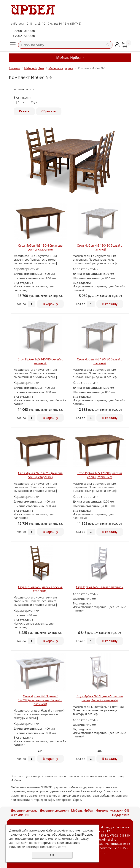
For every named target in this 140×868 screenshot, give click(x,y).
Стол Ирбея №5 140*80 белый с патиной (40, 361)
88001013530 (25, 31)
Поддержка (121, 815)
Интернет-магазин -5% (112, 810)
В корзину (50, 304)
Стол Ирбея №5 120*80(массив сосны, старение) (100, 475)
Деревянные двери (54, 810)
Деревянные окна (24, 810)
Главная (15, 68)
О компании (20, 815)
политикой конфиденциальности (33, 847)
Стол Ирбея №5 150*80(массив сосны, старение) (40, 247)
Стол (19, 102)
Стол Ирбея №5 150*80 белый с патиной (100, 247)
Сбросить (49, 111)
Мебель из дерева (61, 68)
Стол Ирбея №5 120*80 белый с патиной (100, 361)
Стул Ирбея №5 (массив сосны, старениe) (40, 589)
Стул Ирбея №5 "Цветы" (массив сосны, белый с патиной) (100, 698)
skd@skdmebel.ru (105, 840)
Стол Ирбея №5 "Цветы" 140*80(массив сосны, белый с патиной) (40, 700)
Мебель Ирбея (34, 68)
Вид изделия (22, 98)
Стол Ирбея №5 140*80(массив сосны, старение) (40, 475)
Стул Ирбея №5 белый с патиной (100, 587)
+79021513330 (24, 36)
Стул (32, 102)
